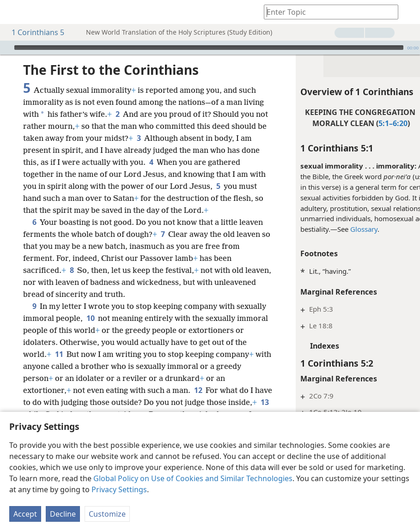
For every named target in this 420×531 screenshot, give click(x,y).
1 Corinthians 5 (33, 32)
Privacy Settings (119, 489)
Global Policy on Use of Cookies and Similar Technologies (193, 478)
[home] (14, 12)
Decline (63, 514)
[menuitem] (14, 12)
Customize (107, 514)
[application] (210, 48)
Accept (25, 514)
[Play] (6, 48)
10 (122, 354)
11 (167, 390)
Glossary (326, 229)
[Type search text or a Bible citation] (327, 12)
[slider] (209, 48)
